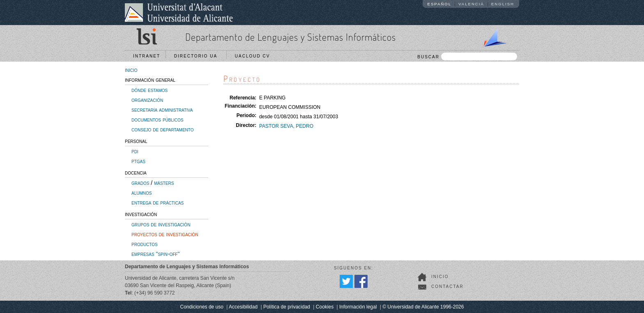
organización (147, 100)
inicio (131, 70)
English (503, 4)
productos (145, 244)
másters (164, 183)
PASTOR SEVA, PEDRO (286, 126)
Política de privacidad (287, 307)
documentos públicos (158, 120)
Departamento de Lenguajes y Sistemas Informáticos (291, 37)
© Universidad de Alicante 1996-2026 (423, 307)
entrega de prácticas (158, 203)
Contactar (447, 287)
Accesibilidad (243, 307)
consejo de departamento (163, 129)
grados (140, 183)
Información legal (358, 307)
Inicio (440, 277)
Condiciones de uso (202, 307)
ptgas (138, 161)
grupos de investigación (161, 224)
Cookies (325, 307)
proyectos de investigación (165, 234)
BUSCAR (467, 56)
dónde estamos (149, 90)
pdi (135, 151)
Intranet (147, 56)
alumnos (141, 193)
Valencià (471, 4)
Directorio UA (198, 56)
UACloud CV (254, 56)
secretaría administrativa (162, 110)
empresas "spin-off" (155, 254)
